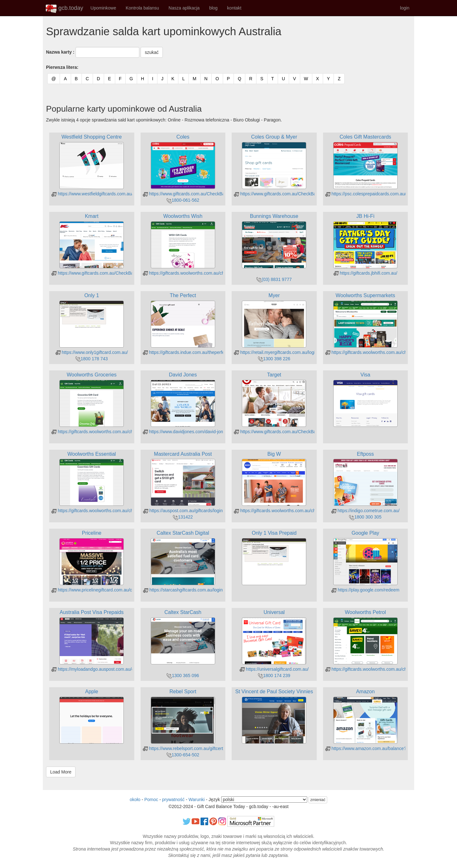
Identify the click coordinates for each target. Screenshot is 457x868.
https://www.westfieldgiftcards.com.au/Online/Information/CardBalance (124, 194)
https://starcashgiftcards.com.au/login (183, 590)
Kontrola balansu (142, 8)
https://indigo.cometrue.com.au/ (365, 511)
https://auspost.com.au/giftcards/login (183, 511)
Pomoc (151, 799)
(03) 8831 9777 (274, 279)
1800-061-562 (183, 200)
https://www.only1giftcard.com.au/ (92, 352)
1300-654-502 (183, 755)
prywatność (173, 799)
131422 (183, 517)
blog (213, 8)
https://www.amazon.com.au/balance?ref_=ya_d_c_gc (382, 748)
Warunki (197, 799)
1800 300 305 (365, 517)
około (135, 799)
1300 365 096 (183, 675)
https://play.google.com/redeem (365, 590)
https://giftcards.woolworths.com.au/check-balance (196, 273)
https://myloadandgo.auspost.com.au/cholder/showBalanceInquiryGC (123, 669)
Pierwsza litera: (62, 67)
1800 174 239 (274, 675)
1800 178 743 (92, 359)
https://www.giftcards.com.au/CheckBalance (189, 194)
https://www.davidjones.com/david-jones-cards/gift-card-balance (209, 432)
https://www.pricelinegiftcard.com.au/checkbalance (104, 590)
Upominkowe (103, 8)
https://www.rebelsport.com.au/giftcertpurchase (192, 748)
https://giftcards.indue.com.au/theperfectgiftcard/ (193, 352)
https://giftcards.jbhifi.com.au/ (365, 273)
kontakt (234, 8)
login (405, 8)
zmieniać (318, 800)
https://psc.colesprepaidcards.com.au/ (366, 194)
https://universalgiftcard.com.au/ (274, 669)
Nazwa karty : (60, 52)
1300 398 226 (274, 359)
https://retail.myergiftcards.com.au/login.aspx (281, 352)
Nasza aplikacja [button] (184, 8)
